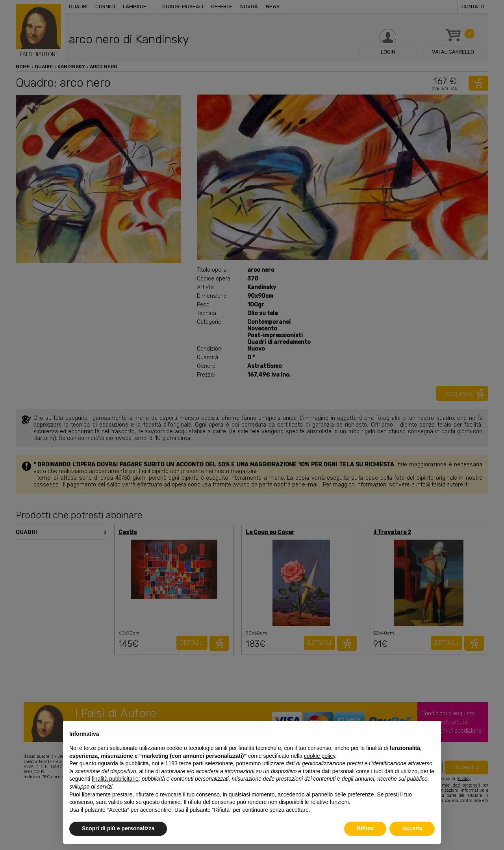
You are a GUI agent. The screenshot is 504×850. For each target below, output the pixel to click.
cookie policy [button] (320, 756)
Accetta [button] (412, 828)
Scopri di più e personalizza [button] (118, 828)
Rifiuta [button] (365, 828)
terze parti (191, 763)
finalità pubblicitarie (115, 779)
